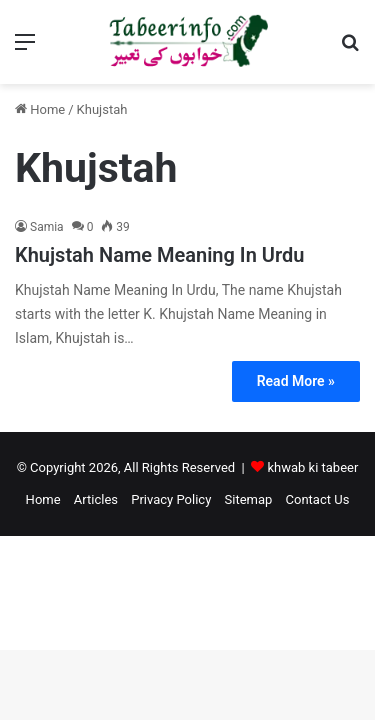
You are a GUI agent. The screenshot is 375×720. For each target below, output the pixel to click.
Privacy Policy (171, 499)
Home (40, 109)
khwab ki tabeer (312, 467)
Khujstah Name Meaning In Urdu (159, 255)
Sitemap (249, 499)
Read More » (296, 381)
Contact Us (318, 499)
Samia (47, 227)
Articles (96, 499)
